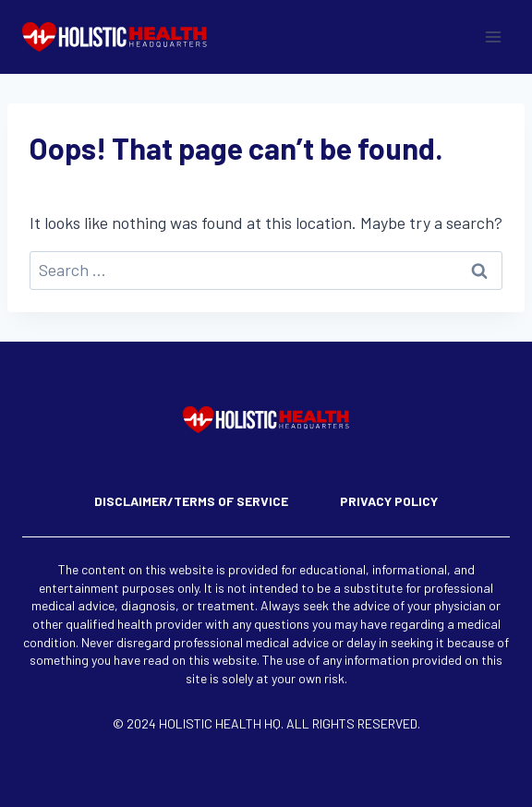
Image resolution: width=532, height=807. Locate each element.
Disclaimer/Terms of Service (191, 501)
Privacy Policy (389, 501)
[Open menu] (493, 36)
